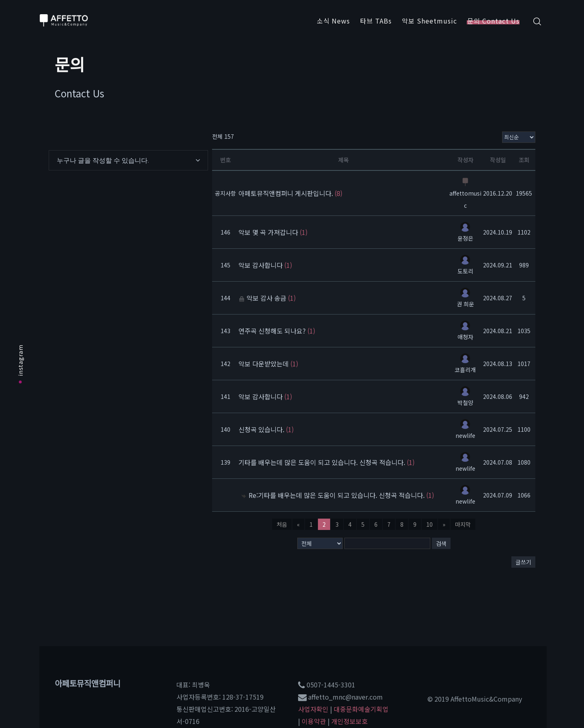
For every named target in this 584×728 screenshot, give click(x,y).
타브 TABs (376, 21)
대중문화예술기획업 (361, 709)
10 (429, 524)
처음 (282, 524)
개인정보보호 (350, 721)
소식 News (333, 21)
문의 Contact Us (493, 21)
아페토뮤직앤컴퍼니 (88, 683)
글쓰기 (523, 562)
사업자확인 (313, 709)
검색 (441, 543)
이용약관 (314, 721)
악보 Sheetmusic (429, 21)
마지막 (463, 524)
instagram (20, 364)
